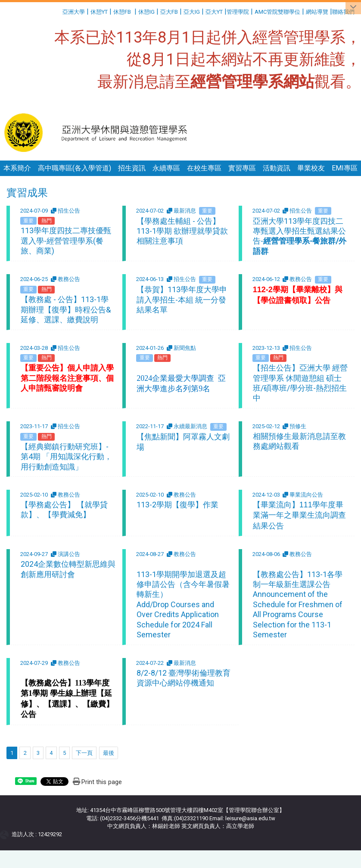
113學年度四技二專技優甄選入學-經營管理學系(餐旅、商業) (66, 241)
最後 (109, 753)
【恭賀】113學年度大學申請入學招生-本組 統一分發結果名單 (182, 300)
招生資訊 (132, 168)
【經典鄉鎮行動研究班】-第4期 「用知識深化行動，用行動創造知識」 (66, 457)
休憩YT (99, 12)
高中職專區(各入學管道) (75, 168)
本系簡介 (17, 168)
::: (59, 11)
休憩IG (146, 12)
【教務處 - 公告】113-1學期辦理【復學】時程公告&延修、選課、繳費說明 (66, 309)
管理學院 (238, 12)
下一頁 (84, 753)
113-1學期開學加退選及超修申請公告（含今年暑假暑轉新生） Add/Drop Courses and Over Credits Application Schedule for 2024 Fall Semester (183, 604)
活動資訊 (277, 168)
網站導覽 (317, 12)
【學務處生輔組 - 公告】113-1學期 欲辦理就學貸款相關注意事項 (182, 231)
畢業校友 (311, 168)
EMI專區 (345, 168)
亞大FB (169, 12)
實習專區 (242, 168)
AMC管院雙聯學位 (277, 12)
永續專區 (166, 168)
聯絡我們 (344, 12)
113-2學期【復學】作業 (177, 505)
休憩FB (122, 12)
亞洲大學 (74, 12)
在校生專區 (204, 168)
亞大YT (214, 12)
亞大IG (192, 12)
